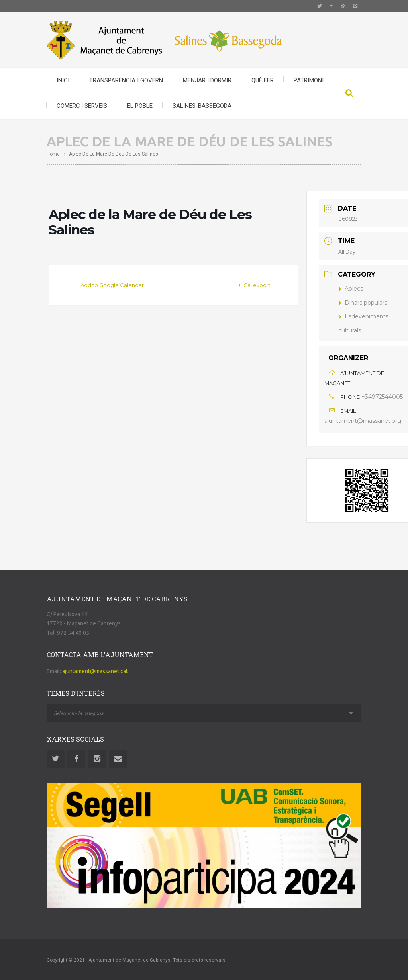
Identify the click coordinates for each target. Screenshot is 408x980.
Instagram (355, 6)
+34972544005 (382, 397)
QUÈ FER (263, 80)
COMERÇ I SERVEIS (82, 106)
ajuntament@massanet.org (363, 421)
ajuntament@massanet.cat (95, 671)
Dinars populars (363, 303)
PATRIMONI (309, 80)
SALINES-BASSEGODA (202, 106)
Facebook (331, 6)
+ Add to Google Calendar (111, 285)
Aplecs (351, 289)
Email (118, 759)
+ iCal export (254, 285)
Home (53, 154)
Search (349, 93)
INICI (63, 80)
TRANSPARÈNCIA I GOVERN (126, 80)
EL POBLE (140, 106)
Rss (343, 6)
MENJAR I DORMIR (207, 80)
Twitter (320, 6)
